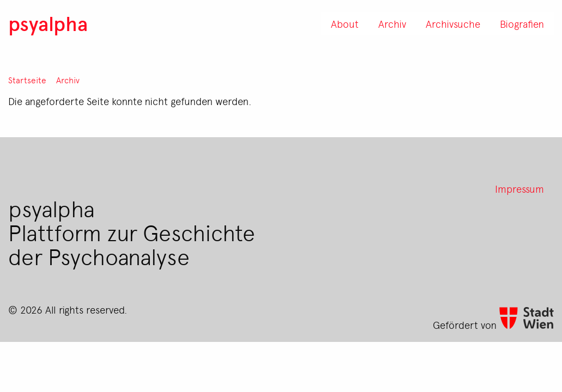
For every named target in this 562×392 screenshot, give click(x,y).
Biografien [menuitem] (522, 23)
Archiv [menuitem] (392, 23)
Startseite (27, 80)
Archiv (68, 80)
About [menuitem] (345, 23)
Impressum (519, 188)
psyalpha (48, 23)
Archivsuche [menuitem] (453, 23)
